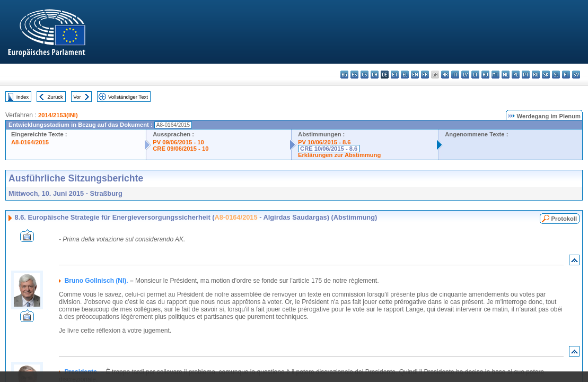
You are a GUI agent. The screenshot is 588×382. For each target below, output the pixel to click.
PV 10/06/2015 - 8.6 (324, 142)
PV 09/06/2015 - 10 (178, 142)
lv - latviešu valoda (465, 75)
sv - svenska (576, 75)
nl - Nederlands (506, 75)
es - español (354, 75)
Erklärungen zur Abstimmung (339, 155)
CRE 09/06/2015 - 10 (181, 149)
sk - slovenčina (546, 75)
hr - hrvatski (445, 75)
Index (23, 97)
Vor (77, 97)
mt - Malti (495, 75)
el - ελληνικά (405, 75)
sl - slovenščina (556, 75)
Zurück (55, 97)
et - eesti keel (395, 75)
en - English (415, 75)
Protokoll (564, 219)
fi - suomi (566, 75)
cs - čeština (365, 75)
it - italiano (455, 75)
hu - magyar (485, 75)
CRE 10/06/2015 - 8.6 (329, 149)
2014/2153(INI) (58, 115)
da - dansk (375, 75)
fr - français (425, 75)
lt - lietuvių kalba (475, 75)
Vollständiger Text (128, 97)
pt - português (526, 75)
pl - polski (516, 75)
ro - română (536, 75)
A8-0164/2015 (30, 142)
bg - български (344, 75)
